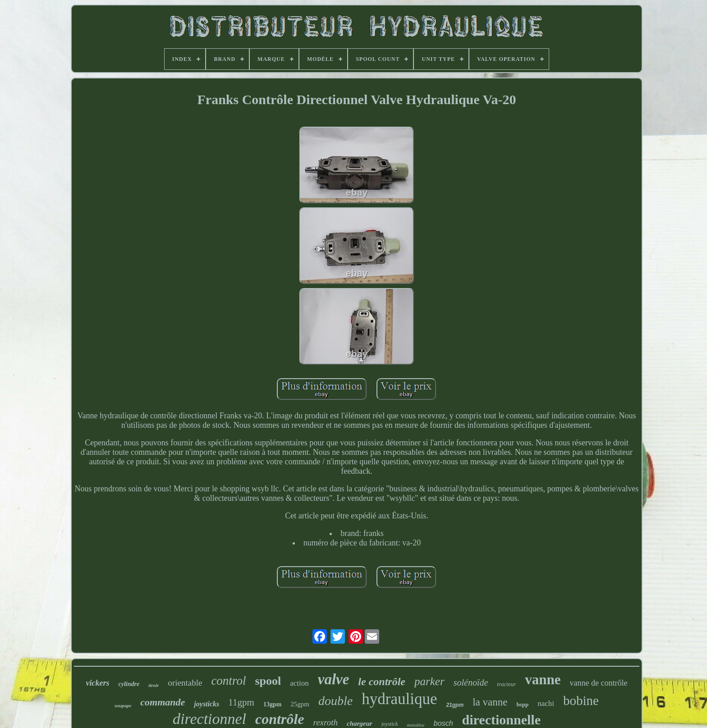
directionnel (209, 719)
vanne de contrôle (598, 683)
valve (334, 679)
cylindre (129, 684)
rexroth (326, 722)
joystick (390, 724)
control (228, 681)
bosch (443, 723)
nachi (546, 703)
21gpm (455, 705)
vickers (98, 683)
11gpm (241, 702)
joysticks (207, 704)
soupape (123, 705)
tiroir (154, 685)
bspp (522, 704)
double (335, 701)
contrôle (280, 719)
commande (163, 702)
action (299, 683)
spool (268, 681)
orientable (185, 683)
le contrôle (382, 682)
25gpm (300, 704)
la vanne (490, 702)
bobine (581, 701)
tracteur (506, 684)
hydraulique (399, 699)
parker (429, 681)
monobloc (415, 725)
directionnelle (501, 720)
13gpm (272, 704)
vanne (543, 680)
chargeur (360, 723)
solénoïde (471, 682)
